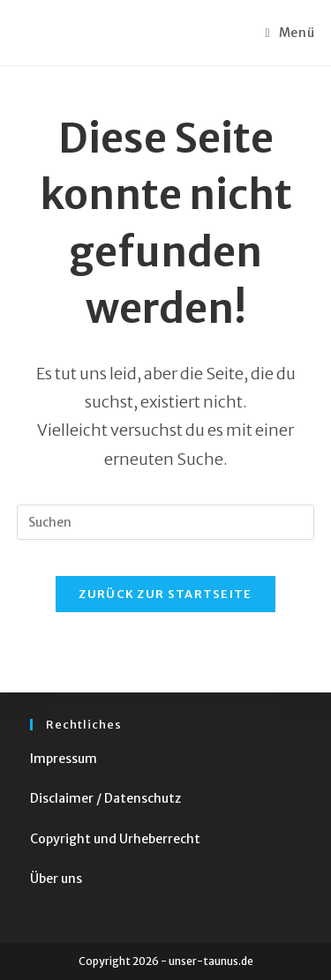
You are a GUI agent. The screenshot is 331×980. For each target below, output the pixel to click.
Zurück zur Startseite (165, 594)
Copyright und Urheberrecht (115, 839)
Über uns (56, 879)
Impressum (64, 759)
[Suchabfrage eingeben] (166, 522)
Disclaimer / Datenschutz (105, 798)
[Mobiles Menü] (290, 33)
